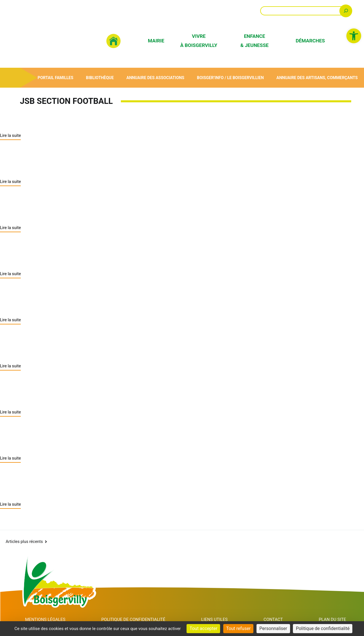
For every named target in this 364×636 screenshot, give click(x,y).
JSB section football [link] (42, 121)
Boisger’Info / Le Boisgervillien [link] (230, 78)
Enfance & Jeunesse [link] (254, 41)
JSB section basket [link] (39, 166)
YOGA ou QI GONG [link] (38, 256)
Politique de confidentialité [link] (136, 610)
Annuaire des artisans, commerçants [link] (317, 78)
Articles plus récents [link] (24, 532)
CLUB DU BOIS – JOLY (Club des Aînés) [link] (80, 436)
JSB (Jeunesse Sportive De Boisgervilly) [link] (82, 211)
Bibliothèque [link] (100, 78)
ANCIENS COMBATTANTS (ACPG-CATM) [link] (84, 481)
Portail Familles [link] (55, 78)
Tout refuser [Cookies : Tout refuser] (238, 628)
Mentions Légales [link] (45, 610)
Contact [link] (275, 610)
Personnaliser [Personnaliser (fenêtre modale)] (273, 628)
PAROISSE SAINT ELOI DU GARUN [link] (70, 301)
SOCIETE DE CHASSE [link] (44, 346)
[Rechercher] (346, 11)
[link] (354, 36)
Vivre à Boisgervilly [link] (199, 41)
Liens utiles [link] (219, 610)
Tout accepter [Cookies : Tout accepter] (203, 628)
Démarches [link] (310, 41)
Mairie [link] (156, 41)
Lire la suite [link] (10, 135)
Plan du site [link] (333, 610)
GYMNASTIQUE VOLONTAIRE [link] (60, 391)
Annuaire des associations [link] (155, 78)
